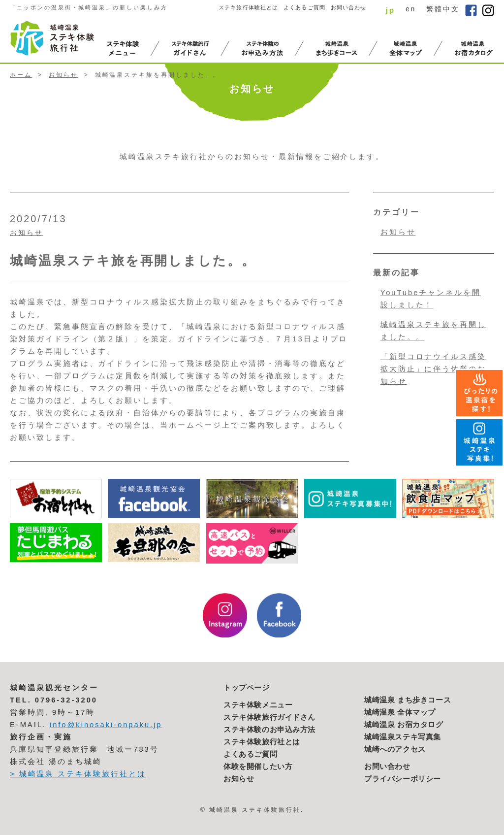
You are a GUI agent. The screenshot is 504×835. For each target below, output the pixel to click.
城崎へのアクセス (395, 749)
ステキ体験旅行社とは (262, 742)
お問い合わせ (349, 7)
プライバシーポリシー (403, 779)
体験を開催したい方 (258, 767)
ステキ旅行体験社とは (248, 7)
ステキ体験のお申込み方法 (269, 730)
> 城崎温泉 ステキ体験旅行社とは (78, 774)
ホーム (21, 75)
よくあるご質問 (304, 7)
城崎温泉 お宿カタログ (404, 725)
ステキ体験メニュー (258, 705)
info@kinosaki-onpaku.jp (106, 725)
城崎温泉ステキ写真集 (403, 737)
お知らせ (63, 75)
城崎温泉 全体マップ (400, 712)
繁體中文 (443, 9)
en (411, 9)
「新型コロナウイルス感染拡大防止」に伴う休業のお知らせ (433, 369)
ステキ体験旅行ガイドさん (269, 717)
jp (390, 10)
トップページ (247, 688)
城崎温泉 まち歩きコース (408, 700)
